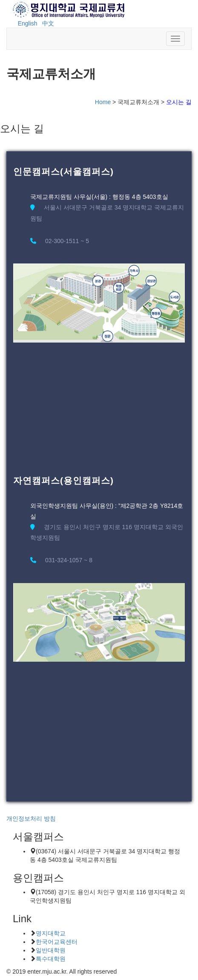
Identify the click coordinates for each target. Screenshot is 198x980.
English (28, 23)
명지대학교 (51, 933)
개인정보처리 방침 (31, 819)
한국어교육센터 (57, 942)
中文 (48, 23)
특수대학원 (51, 959)
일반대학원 (51, 950)
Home (103, 102)
